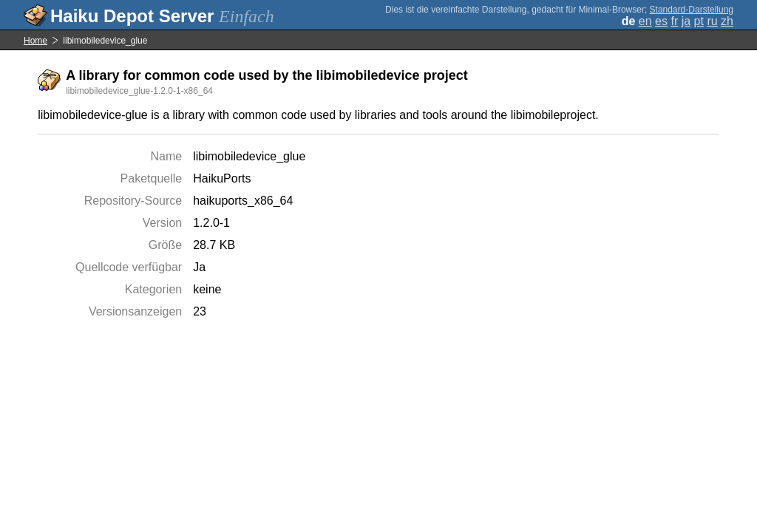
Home (35, 41)
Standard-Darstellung (692, 10)
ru (712, 21)
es (661, 21)
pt (699, 21)
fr (674, 21)
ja (686, 21)
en (645, 21)
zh (727, 21)
